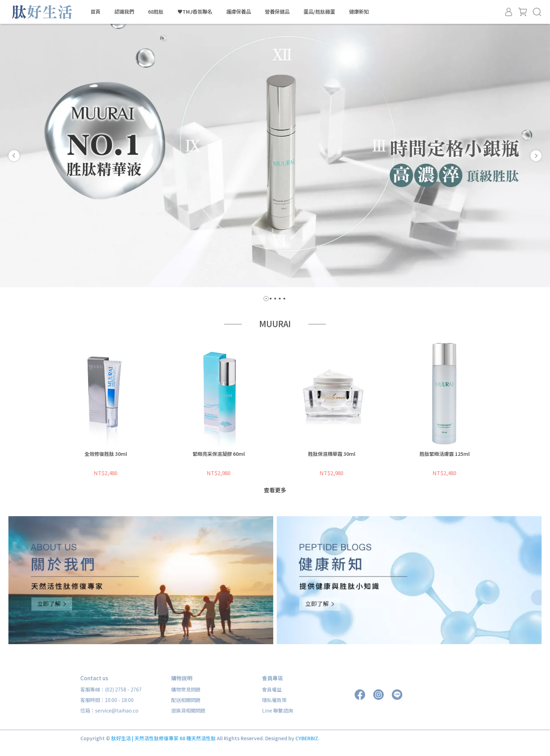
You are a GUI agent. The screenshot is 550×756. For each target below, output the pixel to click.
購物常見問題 (186, 689)
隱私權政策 (274, 700)
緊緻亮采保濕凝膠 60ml (219, 454)
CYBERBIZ (307, 738)
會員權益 (272, 689)
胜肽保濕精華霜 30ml (332, 454)
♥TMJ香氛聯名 (195, 12)
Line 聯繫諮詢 (277, 710)
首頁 (95, 12)
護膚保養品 (239, 12)
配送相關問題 (186, 700)
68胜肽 (156, 12)
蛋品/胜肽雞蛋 (319, 12)
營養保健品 (277, 12)
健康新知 (359, 12)
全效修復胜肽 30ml (106, 454)
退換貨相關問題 (188, 710)
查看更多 (275, 490)
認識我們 (124, 12)
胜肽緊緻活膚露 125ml (445, 454)
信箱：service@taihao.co (109, 710)
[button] (14, 156)
